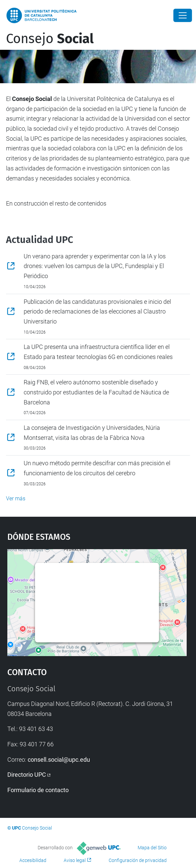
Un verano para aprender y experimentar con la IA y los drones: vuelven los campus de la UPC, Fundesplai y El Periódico (95, 266)
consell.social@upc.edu (59, 760)
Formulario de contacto (38, 790)
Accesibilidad (33, 860)
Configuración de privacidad (138, 860)
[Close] (183, 15)
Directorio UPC (27, 775)
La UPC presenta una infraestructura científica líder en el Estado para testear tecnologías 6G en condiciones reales (98, 352)
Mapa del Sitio (152, 848)
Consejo (50, 39)
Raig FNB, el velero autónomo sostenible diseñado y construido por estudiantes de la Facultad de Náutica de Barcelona (96, 392)
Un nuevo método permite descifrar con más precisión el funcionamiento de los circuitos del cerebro (97, 468)
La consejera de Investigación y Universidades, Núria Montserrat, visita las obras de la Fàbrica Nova (92, 433)
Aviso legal (75, 860)
